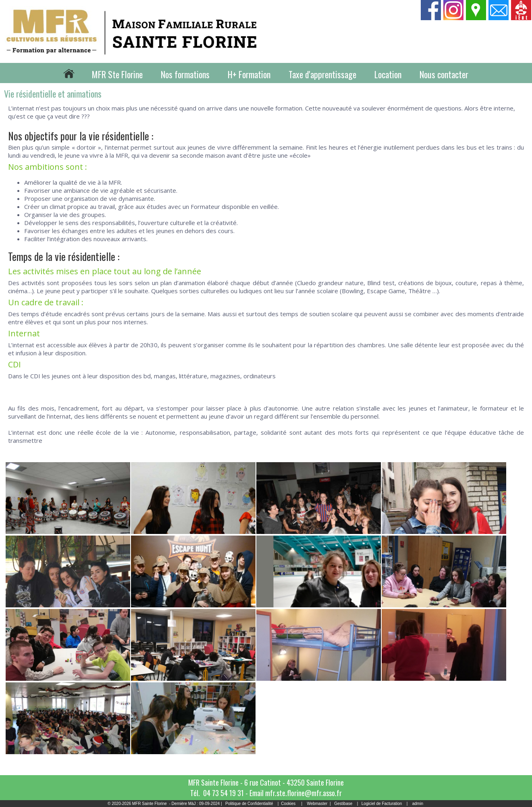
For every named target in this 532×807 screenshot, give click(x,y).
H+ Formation (249, 74)
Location (388, 74)
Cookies (288, 804)
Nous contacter (444, 74)
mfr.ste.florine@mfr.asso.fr (303, 793)
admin (418, 804)
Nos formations (185, 74)
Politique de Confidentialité (249, 804)
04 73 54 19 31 (223, 793)
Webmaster (317, 804)
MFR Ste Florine (117, 74)
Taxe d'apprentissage (322, 74)
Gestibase (343, 804)
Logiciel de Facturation (382, 804)
